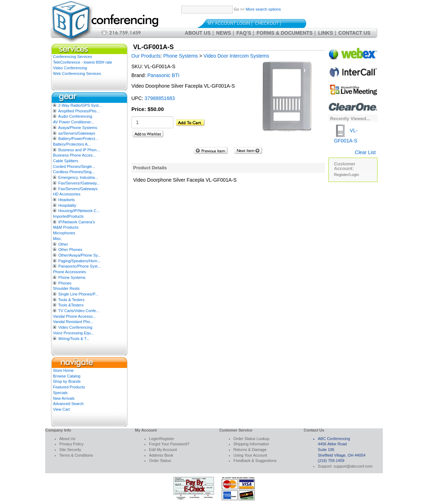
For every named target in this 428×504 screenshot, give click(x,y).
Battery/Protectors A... (72, 144)
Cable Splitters (66, 161)
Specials (60, 393)
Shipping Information (251, 444)
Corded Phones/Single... (74, 166)
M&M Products (66, 227)
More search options (263, 9)
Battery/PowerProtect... (78, 139)
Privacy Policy (71, 444)
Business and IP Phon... (79, 150)
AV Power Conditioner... (73, 122)
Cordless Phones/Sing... (74, 172)
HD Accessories (67, 194)
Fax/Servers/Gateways (78, 189)
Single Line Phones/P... (78, 294)
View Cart (61, 409)
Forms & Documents (285, 33)
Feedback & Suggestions (255, 461)
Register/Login (347, 175)
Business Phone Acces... (74, 155)
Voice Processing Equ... (73, 333)
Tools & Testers (71, 300)
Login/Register (162, 439)
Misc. (58, 239)
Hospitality (67, 205)
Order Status (160, 461)
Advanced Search (68, 404)
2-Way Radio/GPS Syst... (80, 105)
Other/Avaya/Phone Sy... (79, 255)
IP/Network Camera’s (77, 222)
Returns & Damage (250, 450)
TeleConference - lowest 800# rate (83, 62)
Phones (65, 283)
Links (326, 33)
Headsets (66, 200)
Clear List (365, 152)
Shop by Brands (67, 381)
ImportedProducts (68, 216)
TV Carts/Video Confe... (79, 311)
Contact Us (354, 33)
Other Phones (70, 250)
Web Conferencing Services (77, 74)
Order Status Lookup (251, 439)
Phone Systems (72, 277)
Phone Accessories (70, 272)
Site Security (70, 450)
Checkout (267, 23)
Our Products (146, 56)
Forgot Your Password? (169, 444)
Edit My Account (163, 450)
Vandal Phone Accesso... (75, 316)
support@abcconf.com (353, 466)
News (224, 33)
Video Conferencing (70, 68)
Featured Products (69, 387)
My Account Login (229, 23)
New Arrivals (64, 398)
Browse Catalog (67, 376)
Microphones (64, 233)
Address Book (161, 455)
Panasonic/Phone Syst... (79, 266)
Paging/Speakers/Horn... (79, 261)
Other (63, 244)
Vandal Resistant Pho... (73, 322)
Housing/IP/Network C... (79, 211)
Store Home (63, 370)
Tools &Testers (71, 305)
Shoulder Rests (66, 288)
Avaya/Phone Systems (77, 128)
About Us (198, 33)
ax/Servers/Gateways (77, 133)
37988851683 (160, 98)
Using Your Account (250, 455)
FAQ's (244, 33)
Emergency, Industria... (78, 177)
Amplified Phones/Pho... (79, 111)
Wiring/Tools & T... (74, 339)
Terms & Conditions (76, 455)
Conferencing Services (73, 57)
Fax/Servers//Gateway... (79, 183)
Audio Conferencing (75, 116)
